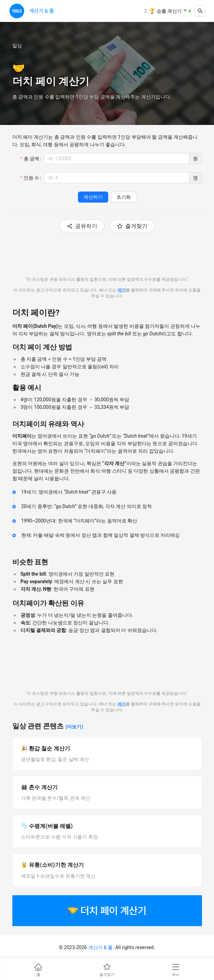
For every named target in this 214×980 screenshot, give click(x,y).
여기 (122, 290)
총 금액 (31, 159)
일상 (17, 46)
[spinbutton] (117, 159)
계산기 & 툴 (101, 947)
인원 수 (31, 178)
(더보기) (74, 727)
